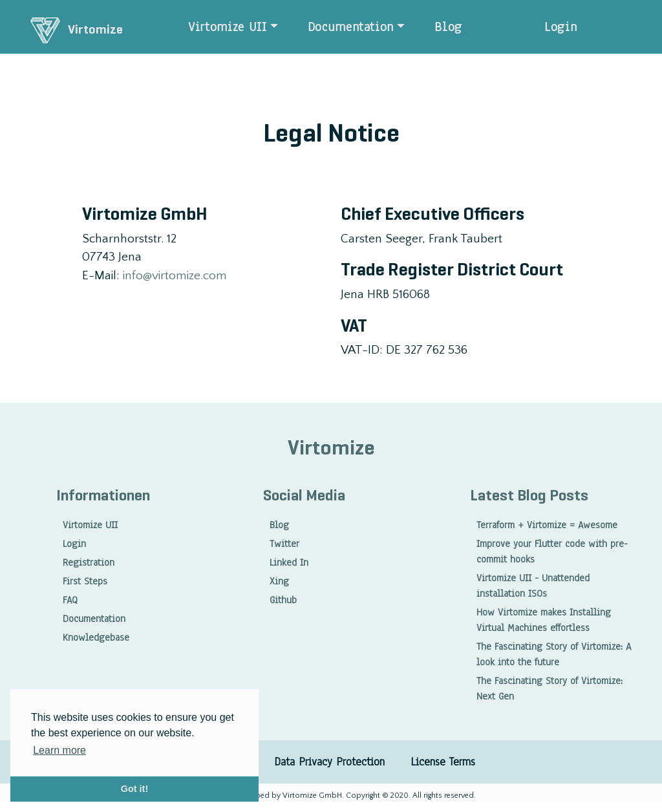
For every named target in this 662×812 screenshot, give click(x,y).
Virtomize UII (227, 27)
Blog (448, 27)
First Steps (85, 581)
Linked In (289, 562)
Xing (279, 581)
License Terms (443, 762)
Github (283, 600)
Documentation (351, 27)
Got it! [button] (134, 789)
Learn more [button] (59, 750)
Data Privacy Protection (329, 762)
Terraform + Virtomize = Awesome (547, 525)
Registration (89, 562)
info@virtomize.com (175, 276)
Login (561, 27)
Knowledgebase (96, 637)
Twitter (284, 544)
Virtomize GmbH (311, 796)
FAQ (70, 600)
